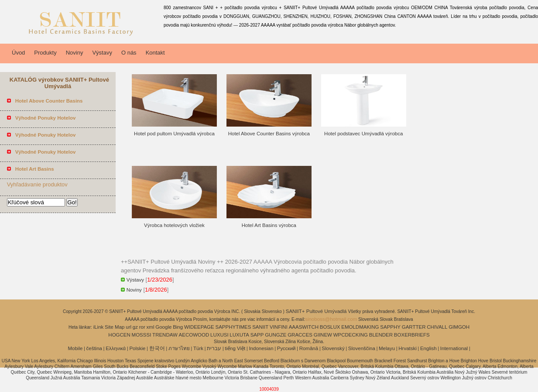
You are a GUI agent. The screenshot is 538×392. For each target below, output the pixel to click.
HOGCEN (119, 335)
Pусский (286, 348)
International (454, 348)
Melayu (387, 348)
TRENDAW (165, 335)
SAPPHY (390, 327)
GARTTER (414, 327)
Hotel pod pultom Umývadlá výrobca (174, 134)
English (428, 348)
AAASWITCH (304, 327)
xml (151, 327)
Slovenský (333, 348)
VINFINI (279, 327)
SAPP (257, 335)
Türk (198, 348)
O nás (129, 53)
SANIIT (260, 327)
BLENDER (381, 335)
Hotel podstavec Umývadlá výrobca (363, 134)
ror (142, 327)
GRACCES (300, 335)
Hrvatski (408, 348)
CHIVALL (437, 327)
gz (135, 327)
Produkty (45, 53)
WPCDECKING (351, 335)
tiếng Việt (235, 348)
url (129, 327)
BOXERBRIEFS (412, 335)
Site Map (115, 327)
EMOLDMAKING (360, 327)
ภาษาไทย (179, 348)
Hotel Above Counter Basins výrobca (269, 134)
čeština (94, 348)
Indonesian (261, 348)
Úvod (18, 53)
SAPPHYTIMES (233, 327)
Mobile (75, 348)
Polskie (137, 348)
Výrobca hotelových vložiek (174, 225)
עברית (214, 348)
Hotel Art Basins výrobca (269, 225)
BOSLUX (330, 327)
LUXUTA (239, 335)
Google (163, 327)
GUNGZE (276, 335)
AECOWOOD (194, 335)
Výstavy (102, 53)
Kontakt (155, 53)
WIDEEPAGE (199, 327)
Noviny (75, 53)
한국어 (157, 348)
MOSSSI (142, 335)
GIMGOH (459, 327)
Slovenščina (362, 348)
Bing (178, 327)
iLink (99, 327)
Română (309, 348)
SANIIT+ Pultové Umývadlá (317, 311)
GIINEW (323, 335)
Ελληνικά (116, 348)
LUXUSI (219, 335)
